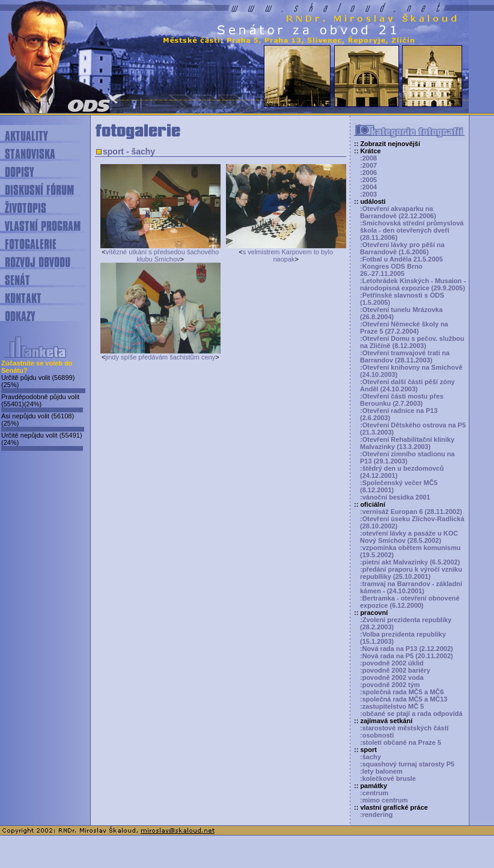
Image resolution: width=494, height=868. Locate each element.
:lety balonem (381, 771)
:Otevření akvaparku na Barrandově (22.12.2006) (398, 212)
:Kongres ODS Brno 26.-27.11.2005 (391, 270)
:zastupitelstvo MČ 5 (392, 706)
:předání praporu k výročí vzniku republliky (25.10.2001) (411, 573)
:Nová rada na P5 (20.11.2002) (407, 656)
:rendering (376, 815)
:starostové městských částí (404, 728)
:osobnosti (377, 735)
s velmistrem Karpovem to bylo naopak (288, 255)
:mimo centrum (384, 800)
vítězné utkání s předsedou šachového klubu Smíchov (162, 255)
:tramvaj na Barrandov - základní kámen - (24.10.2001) (411, 587)
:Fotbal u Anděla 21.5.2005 (401, 259)
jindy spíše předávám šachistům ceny (160, 357)
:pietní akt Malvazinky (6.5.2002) (410, 562)
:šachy (370, 757)
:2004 (368, 187)
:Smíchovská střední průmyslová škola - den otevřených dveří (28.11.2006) (412, 230)
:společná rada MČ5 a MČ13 (404, 699)
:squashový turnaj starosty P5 (407, 764)
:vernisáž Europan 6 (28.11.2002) (411, 512)
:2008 (368, 158)
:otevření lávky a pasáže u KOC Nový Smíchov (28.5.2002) (409, 537)
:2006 (368, 173)
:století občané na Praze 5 (401, 742)
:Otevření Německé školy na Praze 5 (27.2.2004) (404, 328)
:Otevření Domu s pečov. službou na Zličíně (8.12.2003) (412, 342)
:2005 (368, 180)
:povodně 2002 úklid (392, 663)
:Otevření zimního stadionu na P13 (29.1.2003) (407, 457)
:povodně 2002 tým (390, 685)
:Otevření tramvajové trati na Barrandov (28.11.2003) (405, 356)
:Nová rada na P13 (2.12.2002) (407, 649)
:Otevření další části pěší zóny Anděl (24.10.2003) (407, 385)
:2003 (368, 194)
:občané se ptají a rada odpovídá (411, 714)
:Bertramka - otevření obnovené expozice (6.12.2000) (410, 602)
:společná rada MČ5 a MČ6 (402, 692)
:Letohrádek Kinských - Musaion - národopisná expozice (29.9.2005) (413, 284)
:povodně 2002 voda (392, 677)
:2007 (368, 165)
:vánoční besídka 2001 (395, 497)
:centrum (374, 793)
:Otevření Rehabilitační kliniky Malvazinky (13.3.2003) (407, 443)
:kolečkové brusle (388, 778)
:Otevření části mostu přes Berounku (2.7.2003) (402, 400)
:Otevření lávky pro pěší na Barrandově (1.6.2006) (402, 248)
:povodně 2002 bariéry (395, 670)
